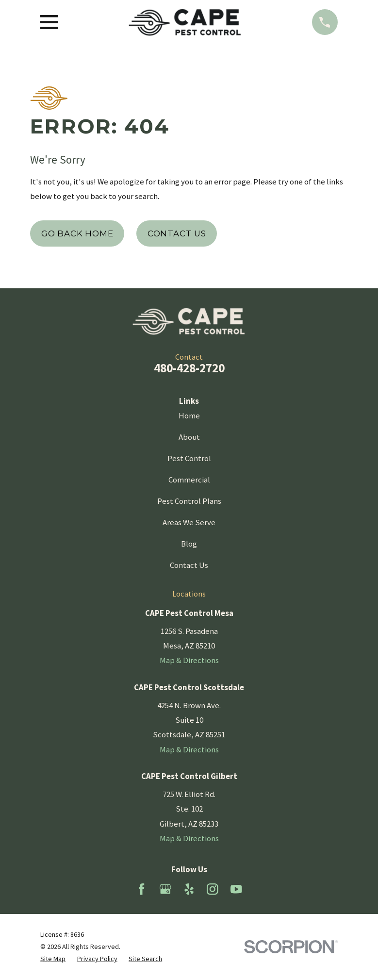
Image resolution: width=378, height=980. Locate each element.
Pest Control (189, 458)
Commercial (189, 480)
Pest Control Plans (189, 501)
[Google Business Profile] (165, 889)
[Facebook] (142, 889)
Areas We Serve (189, 522)
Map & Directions (189, 660)
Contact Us (177, 233)
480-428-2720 (189, 368)
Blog (189, 544)
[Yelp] (189, 889)
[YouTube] (236, 889)
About (189, 437)
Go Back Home (77, 233)
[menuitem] (53, 959)
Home (189, 415)
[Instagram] (213, 889)
